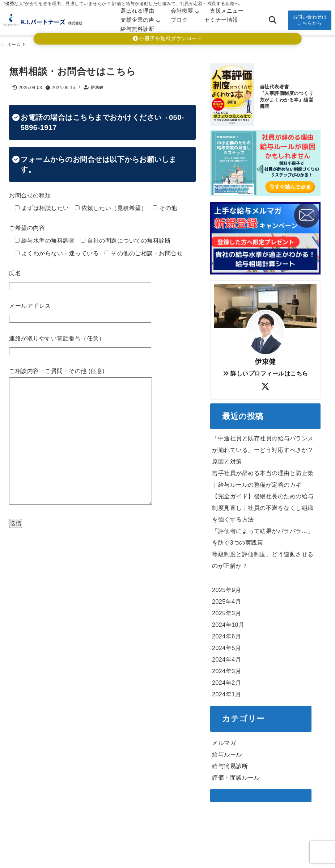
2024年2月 (226, 681)
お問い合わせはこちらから (310, 20)
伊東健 (97, 86)
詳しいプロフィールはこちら (266, 372)
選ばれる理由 (137, 11)
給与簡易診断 (230, 764)
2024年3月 (226, 670)
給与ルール (227, 753)
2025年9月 (226, 589)
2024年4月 (226, 658)
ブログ (179, 20)
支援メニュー (227, 11)
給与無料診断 (137, 29)
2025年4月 (226, 600)
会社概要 (182, 11)
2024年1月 (226, 693)
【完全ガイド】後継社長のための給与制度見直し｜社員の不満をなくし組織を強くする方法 (263, 506)
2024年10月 (228, 623)
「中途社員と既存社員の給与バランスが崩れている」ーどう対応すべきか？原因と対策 (263, 448)
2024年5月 (226, 647)
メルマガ (224, 741)
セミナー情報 (221, 20)
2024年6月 (226, 635)
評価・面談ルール (236, 776)
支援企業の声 (137, 20)
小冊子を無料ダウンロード (168, 39)
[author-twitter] (266, 385)
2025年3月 (226, 612)
